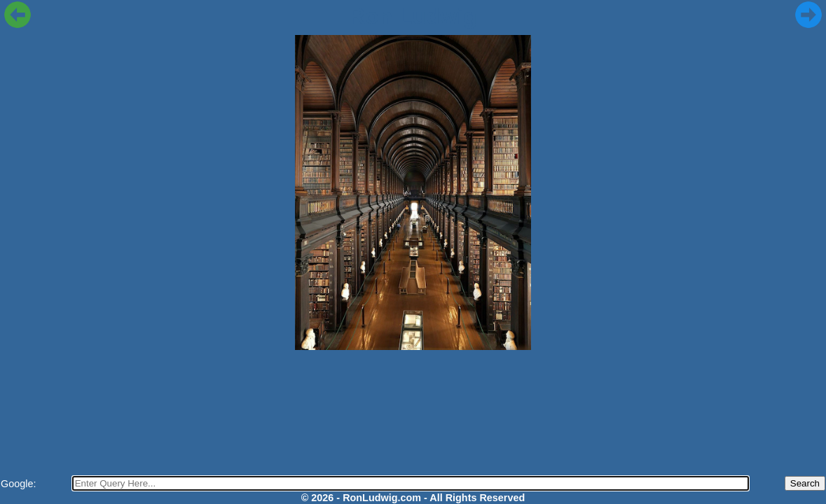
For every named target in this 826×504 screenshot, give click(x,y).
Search (805, 483)
